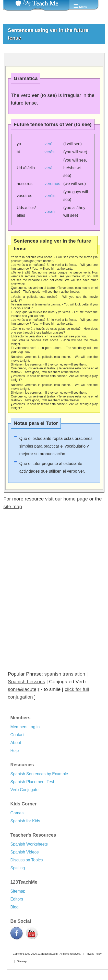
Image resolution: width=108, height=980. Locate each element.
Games (17, 813)
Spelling (18, 868)
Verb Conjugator (25, 790)
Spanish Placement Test (32, 782)
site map (13, 506)
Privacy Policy (94, 954)
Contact (17, 735)
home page (76, 499)
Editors (17, 899)
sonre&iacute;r (24, 689)
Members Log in (25, 727)
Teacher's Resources (33, 835)
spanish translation (65, 674)
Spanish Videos (25, 852)
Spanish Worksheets (29, 844)
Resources (22, 765)
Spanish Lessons (27, 682)
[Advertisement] (47, 569)
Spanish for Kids (25, 821)
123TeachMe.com (48, 954)
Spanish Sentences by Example (39, 774)
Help (15, 751)
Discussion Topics (27, 860)
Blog (15, 907)
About (16, 743)
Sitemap (18, 891)
